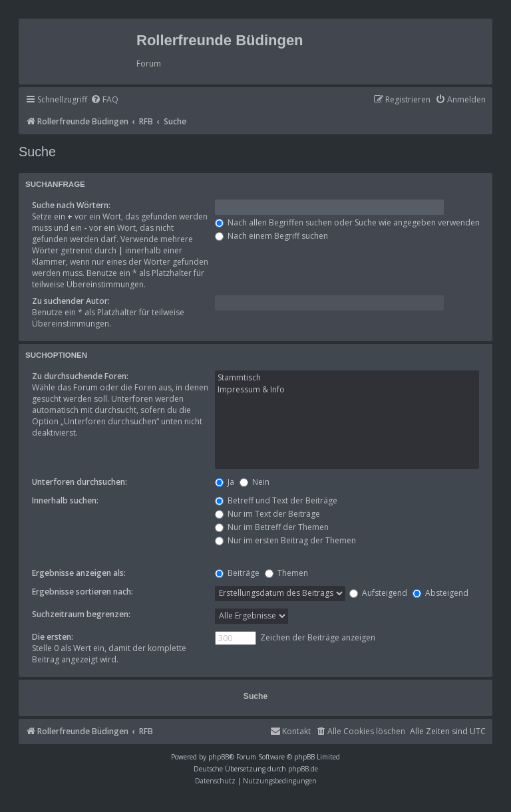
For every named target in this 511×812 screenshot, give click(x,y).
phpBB (219, 757)
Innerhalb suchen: (65, 500)
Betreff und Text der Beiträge (276, 500)
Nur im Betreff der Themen (272, 527)
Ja (225, 482)
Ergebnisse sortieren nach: (83, 592)
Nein (255, 482)
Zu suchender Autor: (71, 301)
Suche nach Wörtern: (71, 205)
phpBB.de (303, 769)
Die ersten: (53, 637)
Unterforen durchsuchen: (80, 482)
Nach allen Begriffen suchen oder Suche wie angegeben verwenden (347, 222)
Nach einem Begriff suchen (271, 236)
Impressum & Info (347, 390)
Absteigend (440, 593)
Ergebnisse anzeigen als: (79, 573)
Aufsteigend (378, 593)
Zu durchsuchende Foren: (80, 376)
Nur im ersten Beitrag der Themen (285, 540)
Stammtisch (347, 378)
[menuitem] (104, 100)
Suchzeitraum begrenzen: (81, 614)
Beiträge (237, 573)
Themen (286, 573)
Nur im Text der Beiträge (267, 514)
